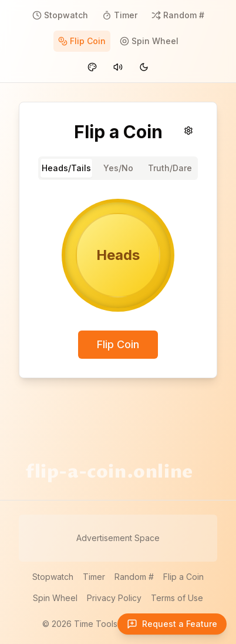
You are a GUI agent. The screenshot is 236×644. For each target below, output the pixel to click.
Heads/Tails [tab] (66, 168)
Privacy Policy (114, 598)
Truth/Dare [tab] (170, 168)
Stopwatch (53, 577)
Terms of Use (177, 598)
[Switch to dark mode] (144, 67)
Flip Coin (118, 344)
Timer (94, 577)
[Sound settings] (188, 131)
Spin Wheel (55, 598)
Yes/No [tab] (118, 168)
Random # (134, 577)
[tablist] (118, 168)
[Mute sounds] (118, 67)
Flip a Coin (183, 577)
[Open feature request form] (172, 624)
